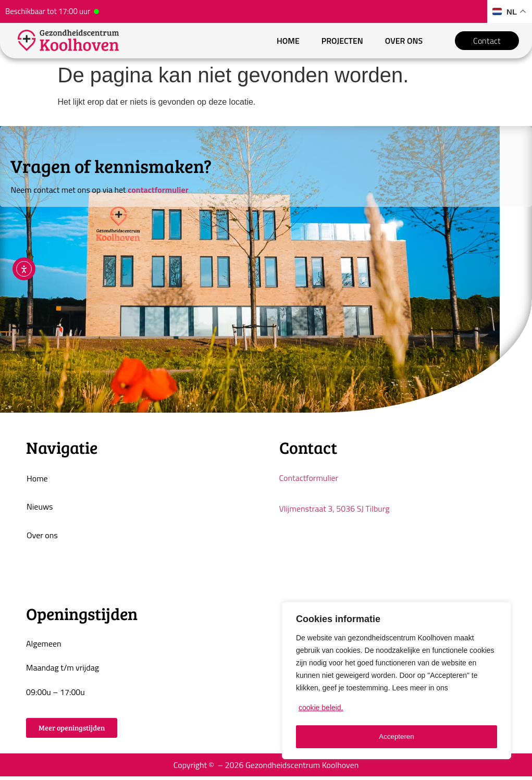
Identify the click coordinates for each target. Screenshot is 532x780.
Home (288, 42)
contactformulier (158, 192)
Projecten (341, 42)
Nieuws (40, 510)
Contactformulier (309, 480)
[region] (397, 682)
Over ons (403, 42)
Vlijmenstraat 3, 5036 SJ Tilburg (335, 511)
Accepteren (397, 737)
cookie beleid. (321, 711)
